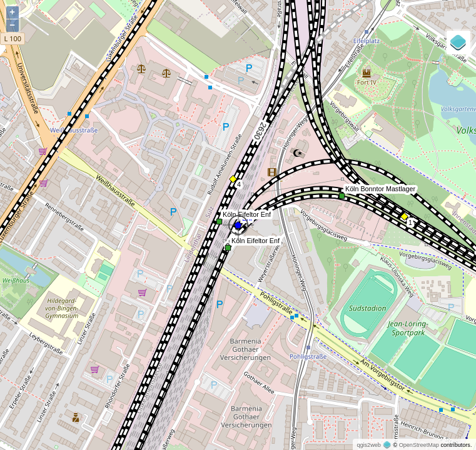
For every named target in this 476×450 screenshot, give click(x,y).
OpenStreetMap (419, 445)
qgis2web (368, 445)
